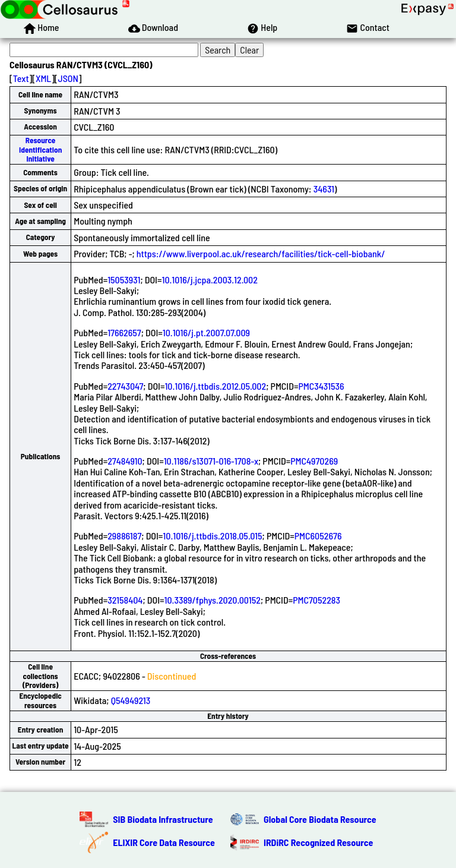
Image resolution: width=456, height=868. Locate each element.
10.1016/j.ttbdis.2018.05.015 (212, 536)
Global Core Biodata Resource (320, 819)
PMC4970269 (314, 461)
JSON (68, 78)
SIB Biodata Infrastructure (163, 819)
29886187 (124, 536)
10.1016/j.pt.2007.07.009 (206, 332)
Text (21, 78)
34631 (324, 189)
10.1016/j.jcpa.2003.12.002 (209, 280)
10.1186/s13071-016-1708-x (211, 461)
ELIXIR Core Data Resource (164, 842)
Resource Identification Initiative (40, 149)
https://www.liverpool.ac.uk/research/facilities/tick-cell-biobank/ (261, 253)
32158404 (125, 600)
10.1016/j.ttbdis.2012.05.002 (215, 386)
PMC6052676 (318, 536)
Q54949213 (131, 700)
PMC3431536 (321, 386)
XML (43, 78)
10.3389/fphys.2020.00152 (213, 600)
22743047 (125, 386)
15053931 (124, 280)
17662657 (124, 332)
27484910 (125, 461)
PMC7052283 (316, 600)
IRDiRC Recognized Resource (318, 842)
